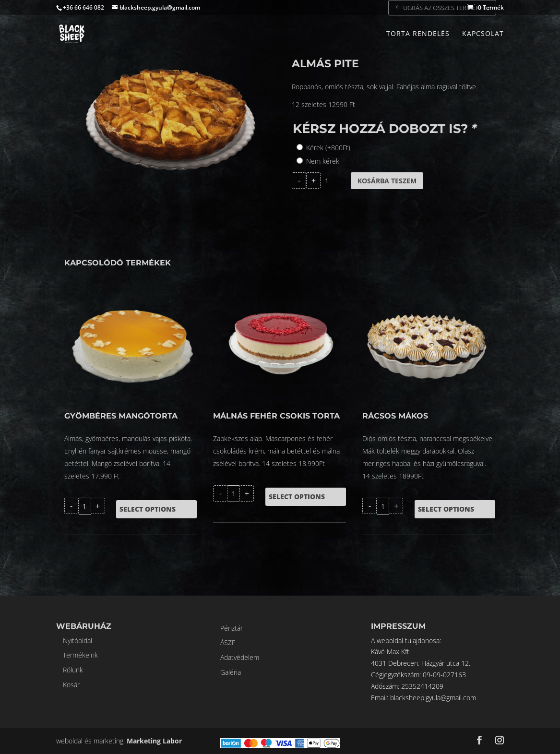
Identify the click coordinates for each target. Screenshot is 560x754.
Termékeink (80, 655)
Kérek (328, 148)
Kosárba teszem (387, 181)
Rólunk (73, 670)
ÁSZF (228, 642)
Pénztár (232, 628)
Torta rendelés (418, 34)
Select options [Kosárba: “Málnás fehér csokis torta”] (297, 497)
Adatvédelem (240, 657)
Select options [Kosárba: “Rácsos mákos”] (446, 509)
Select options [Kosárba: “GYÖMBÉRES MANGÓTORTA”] (148, 509)
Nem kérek (323, 161)
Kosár (71, 685)
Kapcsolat (483, 34)
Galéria (231, 672)
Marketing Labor (154, 741)
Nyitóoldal (77, 640)
